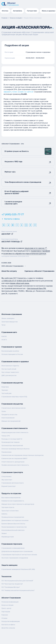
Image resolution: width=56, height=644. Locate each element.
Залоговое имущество (10, 322)
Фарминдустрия (8, 537)
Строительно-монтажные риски (13, 408)
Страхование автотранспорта (13, 483)
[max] (13, 224)
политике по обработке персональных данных (25, 254)
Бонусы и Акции (7, 605)
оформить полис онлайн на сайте (17, 92)
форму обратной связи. (20, 283)
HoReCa (4, 514)
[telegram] (8, 224)
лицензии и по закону (36, 248)
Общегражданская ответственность (15, 432)
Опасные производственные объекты (16, 449)
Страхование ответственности (15, 428)
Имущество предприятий (11, 421)
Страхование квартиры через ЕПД (14, 397)
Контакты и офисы (11, 219)
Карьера (5, 615)
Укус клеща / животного (10, 372)
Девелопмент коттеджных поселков (15, 520)
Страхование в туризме (12, 347)
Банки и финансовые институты (13, 524)
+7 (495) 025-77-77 (13, 214)
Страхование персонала (12, 544)
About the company (9, 271)
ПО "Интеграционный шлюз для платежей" (17, 581)
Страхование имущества (12, 383)
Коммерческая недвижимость (13, 501)
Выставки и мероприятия (11, 498)
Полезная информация (10, 602)
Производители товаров (10, 442)
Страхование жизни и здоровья (15, 362)
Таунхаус (5, 390)
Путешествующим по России (12, 354)
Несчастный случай (9, 369)
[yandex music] (22, 224)
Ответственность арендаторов (13, 462)
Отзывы (4, 618)
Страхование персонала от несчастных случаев (19, 555)
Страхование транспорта (12, 472)
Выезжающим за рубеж (10, 351)
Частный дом (6, 393)
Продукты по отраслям (11, 493)
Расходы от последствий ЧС (12, 439)
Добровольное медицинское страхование (17, 551)
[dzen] (17, 224)
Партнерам (6, 612)
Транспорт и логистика (10, 511)
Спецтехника (6, 476)
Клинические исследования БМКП (14, 458)
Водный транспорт (9, 486)
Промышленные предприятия (13, 517)
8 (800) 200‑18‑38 (24, 281)
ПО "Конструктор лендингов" (12, 584)
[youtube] (30, 224)
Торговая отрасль (8, 507)
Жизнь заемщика (8, 318)
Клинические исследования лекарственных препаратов (22, 455)
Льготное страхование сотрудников (15, 558)
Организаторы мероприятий (12, 446)
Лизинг (4, 533)
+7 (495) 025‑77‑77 (9, 281)
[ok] (35, 224)
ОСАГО (4, 340)
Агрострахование (8, 418)
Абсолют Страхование (11, 598)
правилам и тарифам (40, 251)
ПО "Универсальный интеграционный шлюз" (18, 590)
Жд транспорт (7, 480)
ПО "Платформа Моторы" (11, 587)
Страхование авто (9, 332)
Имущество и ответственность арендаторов (18, 504)
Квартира (5, 387)
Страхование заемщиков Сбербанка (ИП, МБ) (18, 569)
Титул (3, 325)
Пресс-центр (6, 608)
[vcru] (26, 224)
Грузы (4, 411)
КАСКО (4, 336)
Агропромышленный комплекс (13, 530)
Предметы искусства (9, 415)
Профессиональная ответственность (15, 465)
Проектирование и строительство (14, 527)
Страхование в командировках (13, 548)
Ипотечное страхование (12, 314)
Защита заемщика (9, 565)
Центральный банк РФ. (37, 288)
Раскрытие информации (11, 621)
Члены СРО (6, 436)
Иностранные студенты (10, 366)
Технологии (6, 577)
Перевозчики (6, 452)
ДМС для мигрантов (9, 375)
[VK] (4, 224)
